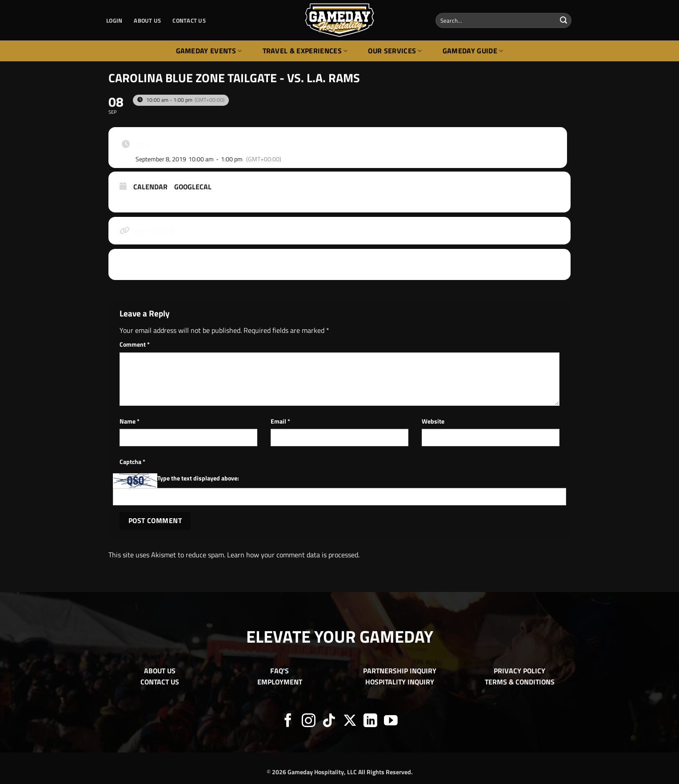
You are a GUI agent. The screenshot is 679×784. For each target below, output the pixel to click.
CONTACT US (189, 20)
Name (130, 421)
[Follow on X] (350, 722)
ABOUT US (147, 20)
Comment (135, 344)
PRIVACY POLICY (519, 671)
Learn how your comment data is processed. (293, 555)
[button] (114, 20)
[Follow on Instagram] (309, 722)
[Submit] (563, 20)
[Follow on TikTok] (329, 722)
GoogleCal (193, 187)
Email (280, 421)
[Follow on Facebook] (288, 722)
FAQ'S (280, 671)
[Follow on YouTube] (391, 722)
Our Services (395, 51)
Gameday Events (209, 51)
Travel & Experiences (305, 51)
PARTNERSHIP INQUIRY (400, 671)
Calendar (150, 187)
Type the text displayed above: (198, 478)
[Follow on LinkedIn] (370, 722)
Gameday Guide (473, 51)
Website (433, 421)
